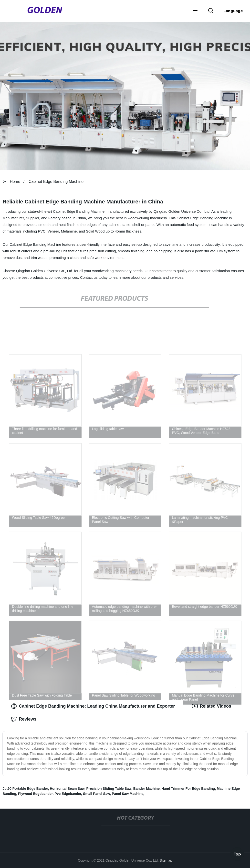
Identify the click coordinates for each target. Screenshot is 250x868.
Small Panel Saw (96, 794)
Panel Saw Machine (128, 794)
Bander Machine (146, 789)
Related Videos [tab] (212, 706)
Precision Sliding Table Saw (109, 789)
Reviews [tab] (24, 719)
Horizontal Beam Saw (67, 789)
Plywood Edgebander (35, 794)
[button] (195, 11)
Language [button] (233, 11)
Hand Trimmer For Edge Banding (188, 789)
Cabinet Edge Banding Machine (56, 182)
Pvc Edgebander (68, 794)
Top (237, 855)
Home (15, 182)
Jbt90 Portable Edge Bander (25, 789)
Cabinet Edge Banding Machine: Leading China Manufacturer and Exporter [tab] (93, 706)
